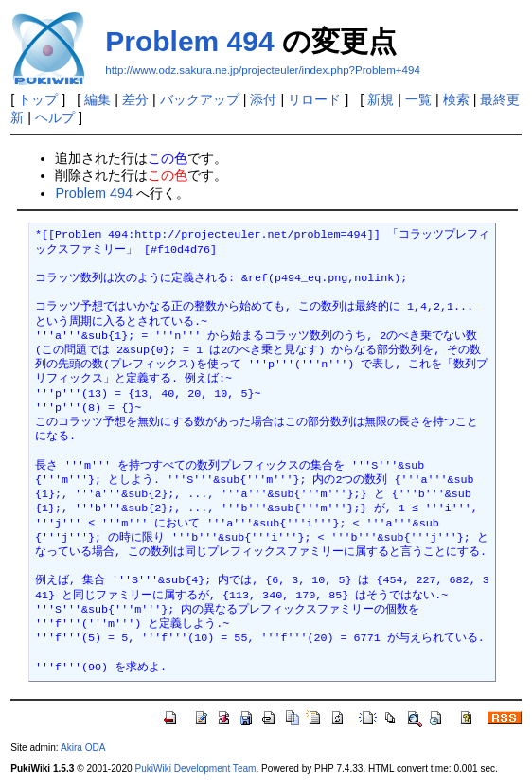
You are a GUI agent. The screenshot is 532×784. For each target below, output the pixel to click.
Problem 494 (189, 41)
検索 (456, 99)
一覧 (418, 99)
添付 (263, 99)
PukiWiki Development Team (195, 768)
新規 (381, 99)
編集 (98, 99)
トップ (38, 99)
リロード (314, 99)
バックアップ (200, 99)
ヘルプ (55, 117)
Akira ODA (83, 748)
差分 (135, 99)
